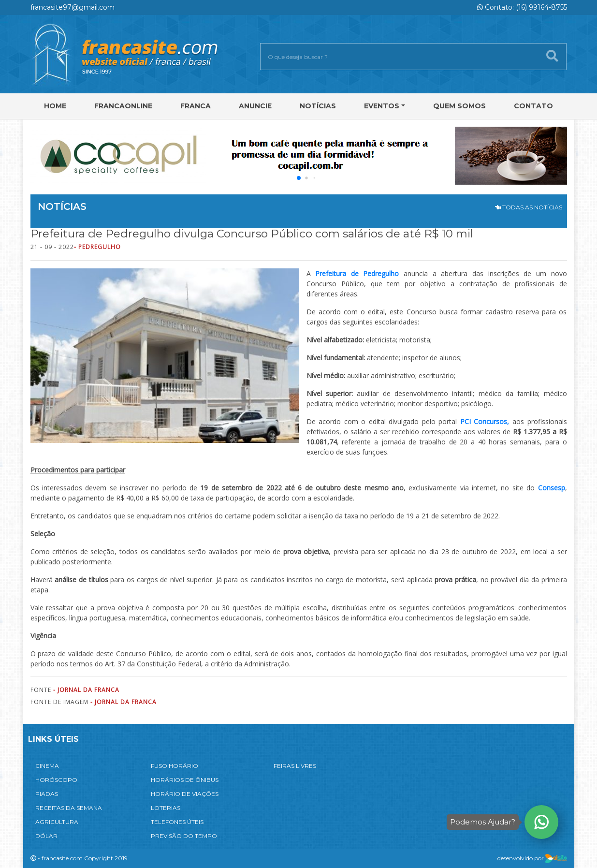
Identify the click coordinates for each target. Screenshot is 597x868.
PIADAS (47, 794)
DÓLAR (46, 836)
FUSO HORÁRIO (175, 766)
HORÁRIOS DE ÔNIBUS (185, 780)
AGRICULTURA (57, 822)
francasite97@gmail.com (73, 7)
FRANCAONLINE (123, 106)
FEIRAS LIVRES (295, 766)
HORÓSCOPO (56, 780)
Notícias (318, 106)
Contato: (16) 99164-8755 (522, 7)
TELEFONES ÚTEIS (177, 822)
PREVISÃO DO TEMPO (184, 836)
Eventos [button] (382, 106)
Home (55, 106)
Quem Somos (459, 106)
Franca (196, 106)
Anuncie (255, 106)
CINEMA (47, 766)
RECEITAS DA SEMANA (69, 808)
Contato (533, 106)
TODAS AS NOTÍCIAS (529, 207)
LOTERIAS (166, 808)
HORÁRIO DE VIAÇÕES (185, 794)
